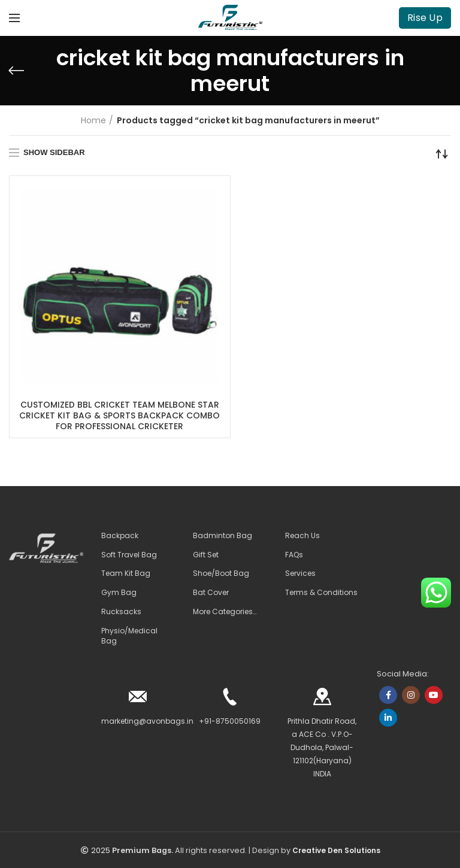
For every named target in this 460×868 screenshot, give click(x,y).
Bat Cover (211, 593)
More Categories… (225, 612)
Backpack (120, 536)
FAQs (294, 555)
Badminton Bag (223, 536)
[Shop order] (442, 154)
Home (93, 120)
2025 (101, 851)
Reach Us (302, 536)
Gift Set (206, 555)
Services (300, 574)
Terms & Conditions (321, 593)
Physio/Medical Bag (129, 636)
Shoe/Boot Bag (221, 574)
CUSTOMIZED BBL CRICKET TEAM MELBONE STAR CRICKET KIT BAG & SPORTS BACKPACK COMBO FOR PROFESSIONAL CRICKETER (119, 416)
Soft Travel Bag (129, 555)
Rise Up (425, 18)
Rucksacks (121, 612)
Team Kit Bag (126, 574)
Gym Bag (119, 593)
